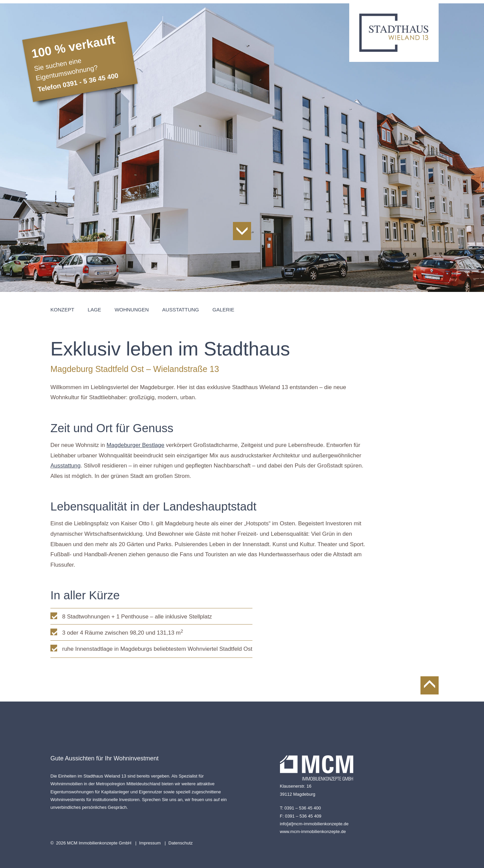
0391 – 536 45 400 (302, 808)
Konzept (62, 310)
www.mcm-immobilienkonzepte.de (313, 832)
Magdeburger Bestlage (135, 445)
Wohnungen (132, 310)
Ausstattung (181, 310)
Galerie (223, 310)
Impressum (150, 843)
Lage (94, 310)
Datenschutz (180, 843)
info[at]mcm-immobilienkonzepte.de (314, 824)
